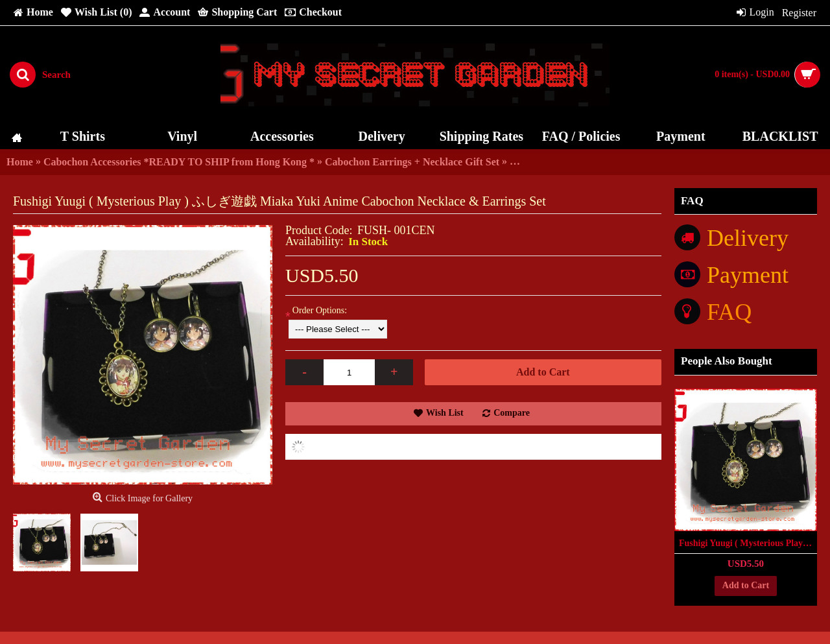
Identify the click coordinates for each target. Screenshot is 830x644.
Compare (512, 413)
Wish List (445, 413)
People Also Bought (727, 361)
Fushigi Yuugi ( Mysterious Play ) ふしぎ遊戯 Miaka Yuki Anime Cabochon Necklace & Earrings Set (748, 543)
